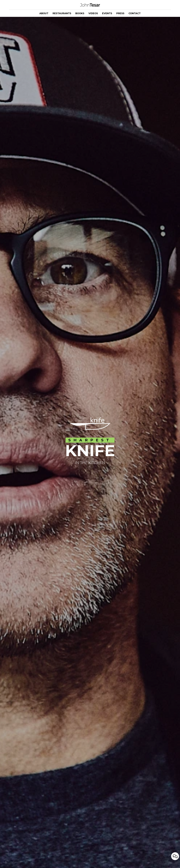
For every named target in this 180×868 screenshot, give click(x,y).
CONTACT (135, 13)
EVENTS (107, 13)
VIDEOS (93, 13)
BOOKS (80, 13)
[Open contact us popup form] (175, 861)
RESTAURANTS (62, 13)
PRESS (120, 13)
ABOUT (44, 13)
